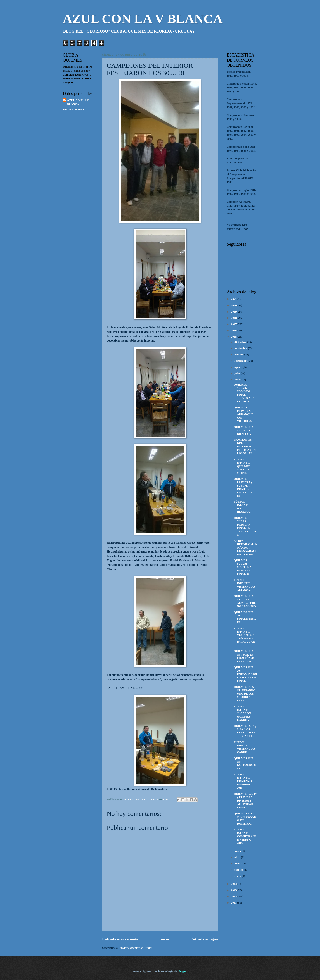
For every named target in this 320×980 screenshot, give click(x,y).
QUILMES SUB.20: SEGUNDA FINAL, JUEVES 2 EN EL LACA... (244, 393)
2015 (234, 337)
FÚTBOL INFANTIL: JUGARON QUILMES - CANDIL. (243, 713)
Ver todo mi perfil (73, 110)
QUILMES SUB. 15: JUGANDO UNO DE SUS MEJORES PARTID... (244, 694)
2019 (234, 312)
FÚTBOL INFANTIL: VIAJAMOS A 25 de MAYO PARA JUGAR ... (244, 637)
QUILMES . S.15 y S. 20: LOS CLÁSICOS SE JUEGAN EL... (245, 731)
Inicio (164, 939)
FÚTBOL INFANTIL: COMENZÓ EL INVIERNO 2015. (245, 781)
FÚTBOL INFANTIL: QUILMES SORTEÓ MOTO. (243, 466)
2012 (234, 897)
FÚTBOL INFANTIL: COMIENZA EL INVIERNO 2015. (245, 836)
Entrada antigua (204, 939)
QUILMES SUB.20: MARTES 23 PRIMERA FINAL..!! (243, 567)
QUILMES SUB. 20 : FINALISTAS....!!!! (245, 617)
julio (237, 373)
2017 (234, 324)
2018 (234, 318)
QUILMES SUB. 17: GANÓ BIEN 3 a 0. (244, 430)
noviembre (241, 348)
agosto (238, 367)
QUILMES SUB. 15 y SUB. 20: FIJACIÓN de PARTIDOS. (244, 656)
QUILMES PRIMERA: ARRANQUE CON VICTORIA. (243, 414)
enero (238, 876)
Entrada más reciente (120, 939)
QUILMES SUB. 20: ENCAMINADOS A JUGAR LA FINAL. (245, 674)
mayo (238, 851)
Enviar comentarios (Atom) (136, 948)
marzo (238, 864)
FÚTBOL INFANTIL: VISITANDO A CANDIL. (244, 747)
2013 (234, 890)
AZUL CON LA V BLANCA (143, 19)
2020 (234, 305)
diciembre (241, 342)
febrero (239, 870)
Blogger (182, 971)
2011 (234, 903)
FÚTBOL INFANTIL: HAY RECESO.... (243, 507)
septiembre (241, 361)
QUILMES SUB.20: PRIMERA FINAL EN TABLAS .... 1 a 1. (245, 526)
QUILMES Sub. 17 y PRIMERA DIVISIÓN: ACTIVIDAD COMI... (245, 801)
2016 (234, 331)
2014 (234, 884)
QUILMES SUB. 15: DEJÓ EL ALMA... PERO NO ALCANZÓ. (245, 601)
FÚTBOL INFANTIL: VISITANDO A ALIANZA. (244, 585)
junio (238, 380)
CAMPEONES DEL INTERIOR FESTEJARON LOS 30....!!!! (245, 447)
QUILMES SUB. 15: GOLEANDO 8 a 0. (245, 763)
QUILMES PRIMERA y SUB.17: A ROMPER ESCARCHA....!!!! (245, 487)
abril (238, 857)
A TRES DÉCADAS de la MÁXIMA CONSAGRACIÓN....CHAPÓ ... (245, 548)
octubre (239, 355)
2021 (234, 299)
